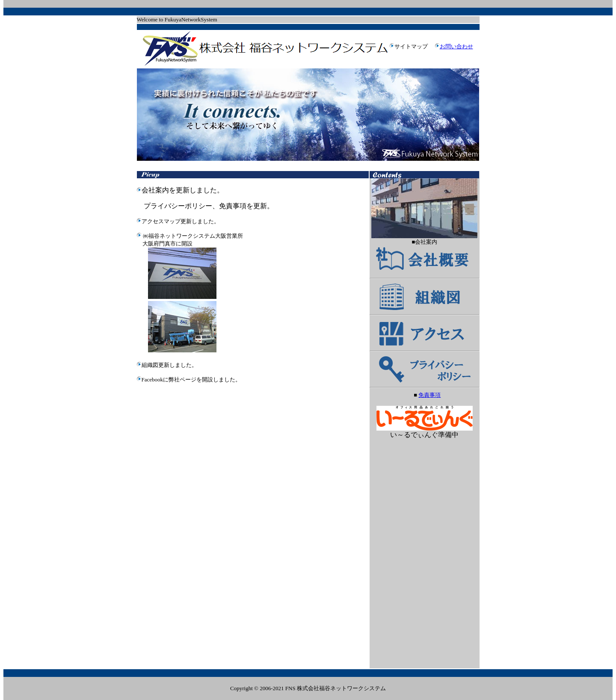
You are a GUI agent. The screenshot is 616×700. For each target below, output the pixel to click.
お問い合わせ (456, 46)
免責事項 (429, 395)
